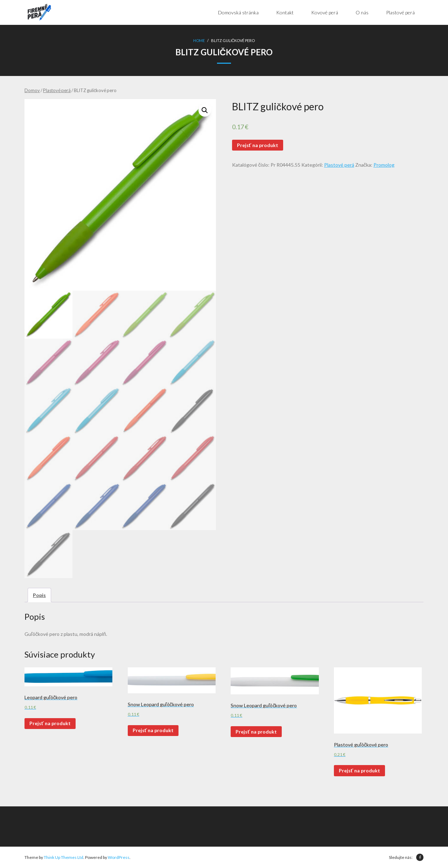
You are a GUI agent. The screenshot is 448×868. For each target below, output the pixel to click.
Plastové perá (57, 90)
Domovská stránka (238, 12)
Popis (39, 595)
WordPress (119, 857)
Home (199, 40)
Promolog (384, 165)
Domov (32, 90)
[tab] (39, 595)
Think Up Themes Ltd (64, 857)
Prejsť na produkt (258, 145)
